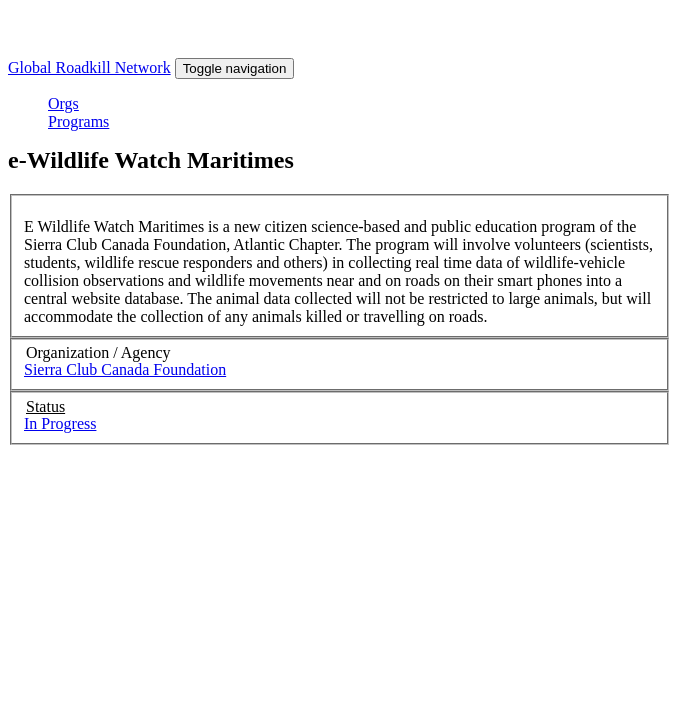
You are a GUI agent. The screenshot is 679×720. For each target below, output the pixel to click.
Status (45, 406)
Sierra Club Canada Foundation (125, 369)
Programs (78, 121)
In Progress (60, 423)
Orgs (63, 103)
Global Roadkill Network (89, 67)
